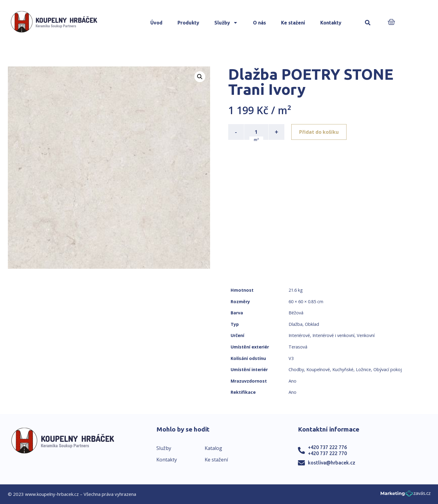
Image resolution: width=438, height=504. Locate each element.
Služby (226, 23)
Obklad (312, 324)
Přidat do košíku (319, 132)
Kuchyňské (343, 369)
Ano (293, 381)
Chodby (296, 369)
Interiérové (299, 335)
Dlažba (296, 324)
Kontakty (331, 23)
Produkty (188, 23)
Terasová (298, 347)
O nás (259, 23)
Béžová (296, 313)
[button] (368, 23)
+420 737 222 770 (327, 453)
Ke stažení (293, 23)
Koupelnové (318, 369)
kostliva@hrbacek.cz (332, 463)
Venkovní (366, 335)
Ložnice (363, 369)
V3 (291, 358)
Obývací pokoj (388, 369)
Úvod (156, 23)
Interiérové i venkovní (333, 335)
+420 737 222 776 (327, 447)
